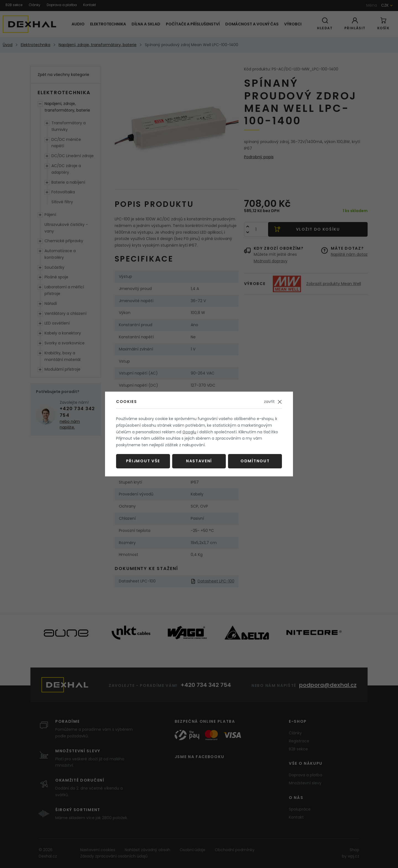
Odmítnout (255, 461)
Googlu (189, 432)
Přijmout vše (143, 461)
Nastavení (199, 461)
